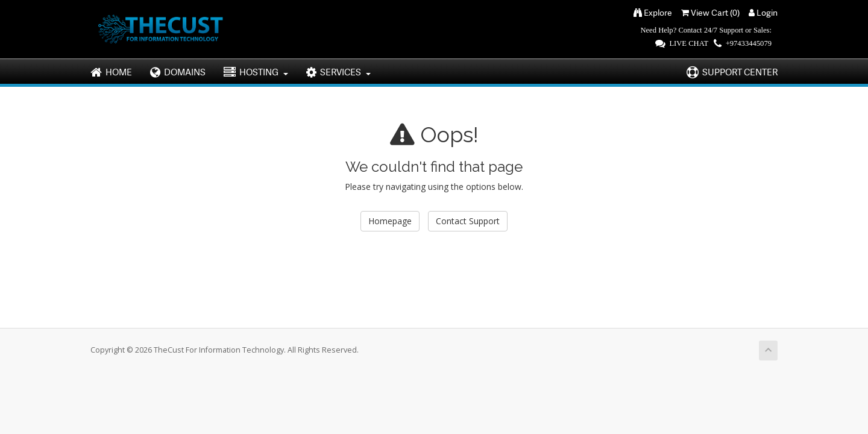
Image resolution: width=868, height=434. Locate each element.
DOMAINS (178, 72)
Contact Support (468, 221)
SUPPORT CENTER (732, 72)
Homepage (390, 221)
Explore (653, 12)
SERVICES (338, 72)
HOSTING (256, 72)
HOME (111, 72)
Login (763, 12)
